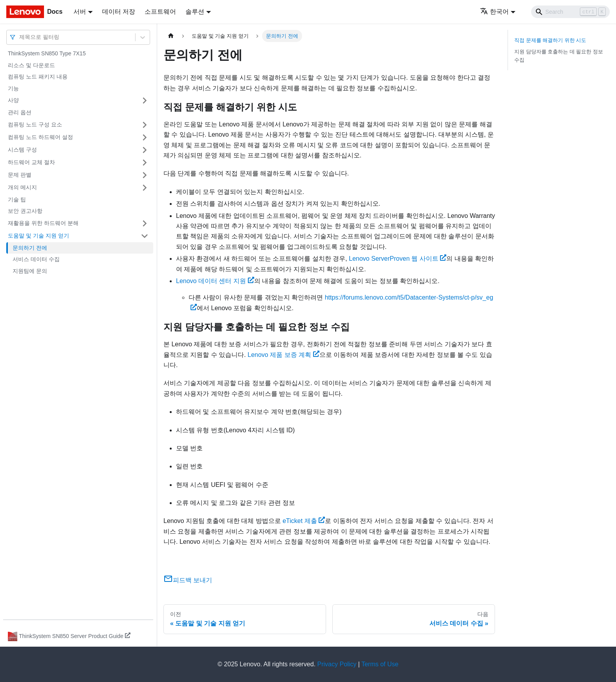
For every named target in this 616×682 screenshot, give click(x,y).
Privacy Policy (337, 664)
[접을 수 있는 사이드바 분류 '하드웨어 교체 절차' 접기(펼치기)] (145, 163)
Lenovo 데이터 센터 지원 (215, 281)
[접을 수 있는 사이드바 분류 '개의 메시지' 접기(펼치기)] (145, 188)
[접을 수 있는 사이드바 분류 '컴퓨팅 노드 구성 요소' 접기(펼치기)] (145, 125)
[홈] (171, 36)
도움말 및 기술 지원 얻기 (38, 236)
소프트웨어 (160, 12)
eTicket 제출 (304, 521)
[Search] (570, 12)
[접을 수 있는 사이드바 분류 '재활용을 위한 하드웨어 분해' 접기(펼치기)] (145, 223)
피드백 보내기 (188, 580)
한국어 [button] (494, 12)
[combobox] (20, 37)
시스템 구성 (22, 150)
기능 (13, 88)
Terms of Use (380, 664)
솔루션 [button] (195, 12)
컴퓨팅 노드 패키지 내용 (38, 77)
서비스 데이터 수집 (36, 259)
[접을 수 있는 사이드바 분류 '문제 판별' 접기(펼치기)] (145, 175)
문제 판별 (20, 175)
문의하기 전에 (30, 248)
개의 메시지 (22, 187)
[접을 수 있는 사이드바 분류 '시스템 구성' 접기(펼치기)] (145, 150)
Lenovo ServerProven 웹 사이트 (398, 259)
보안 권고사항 (25, 211)
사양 (13, 100)
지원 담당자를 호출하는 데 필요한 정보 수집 (559, 56)
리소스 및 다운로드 (31, 65)
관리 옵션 (20, 112)
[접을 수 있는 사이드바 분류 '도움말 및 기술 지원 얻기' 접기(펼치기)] (145, 236)
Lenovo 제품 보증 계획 (283, 355)
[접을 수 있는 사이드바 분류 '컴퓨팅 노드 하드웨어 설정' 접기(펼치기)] (145, 137)
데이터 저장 (119, 12)
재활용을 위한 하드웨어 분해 (43, 223)
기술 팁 (17, 199)
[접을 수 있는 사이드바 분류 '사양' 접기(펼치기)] (145, 101)
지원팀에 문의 (30, 271)
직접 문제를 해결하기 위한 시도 (550, 40)
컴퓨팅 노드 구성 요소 (35, 124)
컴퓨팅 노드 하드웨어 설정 (40, 137)
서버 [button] (80, 12)
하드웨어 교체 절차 (31, 162)
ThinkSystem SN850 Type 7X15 (47, 53)
